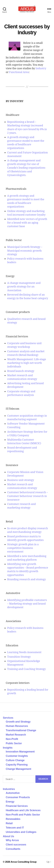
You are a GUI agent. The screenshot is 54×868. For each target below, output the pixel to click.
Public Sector (14, 743)
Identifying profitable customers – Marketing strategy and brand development (27, 604)
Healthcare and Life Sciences (23, 810)
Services (8, 718)
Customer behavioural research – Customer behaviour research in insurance (28, 496)
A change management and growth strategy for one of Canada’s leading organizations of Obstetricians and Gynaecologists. (26, 168)
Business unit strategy (21, 480)
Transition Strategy (19, 657)
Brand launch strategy (21, 371)
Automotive (13, 793)
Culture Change (15, 760)
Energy (10, 802)
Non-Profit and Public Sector (23, 815)
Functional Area (19, 72)
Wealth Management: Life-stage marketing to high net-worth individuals (27, 363)
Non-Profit (12, 739)
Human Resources (17, 726)
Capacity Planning (17, 765)
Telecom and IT (15, 828)
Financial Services (17, 806)
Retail (9, 823)
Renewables (13, 819)
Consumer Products (18, 797)
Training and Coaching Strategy (26, 669)
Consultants (13, 849)
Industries (9, 789)
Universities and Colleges (21, 832)
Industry (41, 68)
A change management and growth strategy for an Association (24, 287)
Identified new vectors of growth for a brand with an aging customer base (27, 223)
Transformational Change (21, 730)
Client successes (16, 845)
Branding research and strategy (26, 579)
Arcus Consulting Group (24, 862)
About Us (8, 836)
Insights (8, 748)
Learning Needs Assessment (24, 652)
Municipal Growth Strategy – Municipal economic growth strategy (25, 251)
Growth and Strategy (18, 722)
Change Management (18, 769)
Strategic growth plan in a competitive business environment (23, 548)
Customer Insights (17, 756)
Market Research (16, 735)
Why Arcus (12, 840)
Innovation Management (20, 752)
